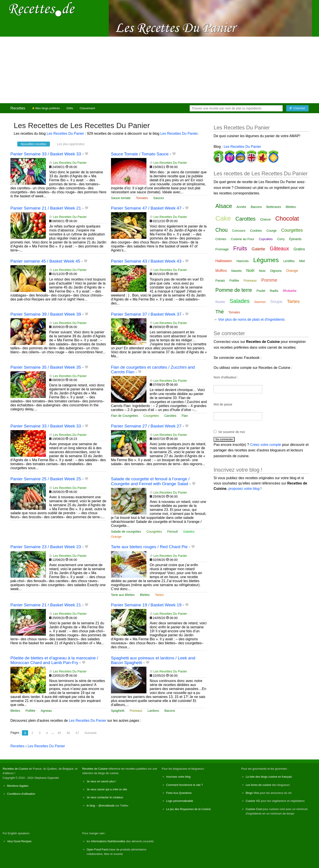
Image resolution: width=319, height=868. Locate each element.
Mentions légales (18, 786)
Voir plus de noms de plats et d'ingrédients (251, 319)
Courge (272, 231)
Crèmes (221, 239)
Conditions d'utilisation (21, 794)
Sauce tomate (121, 198)
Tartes (159, 595)
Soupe (276, 302)
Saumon (260, 302)
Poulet (261, 291)
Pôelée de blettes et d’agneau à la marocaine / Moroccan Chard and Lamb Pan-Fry (54, 660)
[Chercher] (297, 108)
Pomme (269, 280)
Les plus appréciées (71, 144)
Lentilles (289, 261)
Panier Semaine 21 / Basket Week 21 (46, 208)
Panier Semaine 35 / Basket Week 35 (46, 367)
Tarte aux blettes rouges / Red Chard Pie (149, 547)
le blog (91, 806)
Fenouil (172, 532)
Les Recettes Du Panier (65, 133)
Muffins (221, 271)
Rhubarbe (290, 291)
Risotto (220, 302)
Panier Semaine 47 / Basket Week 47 (146, 208)
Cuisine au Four (243, 239)
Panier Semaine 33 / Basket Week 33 (46, 154)
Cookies (256, 230)
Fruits (240, 248)
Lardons (153, 711)
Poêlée (30, 711)
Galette (258, 249)
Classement (87, 108)
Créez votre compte (266, 445)
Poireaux (136, 711)
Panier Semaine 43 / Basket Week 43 (146, 261)
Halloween (224, 261)
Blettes (145, 595)
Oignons (276, 271)
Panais (220, 281)
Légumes (266, 260)
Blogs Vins (252, 793)
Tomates (142, 198)
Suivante (90, 733)
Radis (274, 291)
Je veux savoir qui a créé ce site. (107, 789)
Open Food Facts (98, 849)
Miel (302, 261)
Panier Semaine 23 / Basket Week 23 (46, 547)
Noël (250, 271)
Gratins (299, 249)
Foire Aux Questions (179, 793)
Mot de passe (223, 404)
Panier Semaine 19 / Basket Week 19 (146, 605)
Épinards (295, 239)
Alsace (224, 206)
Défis (70, 108)
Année (241, 207)
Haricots (243, 261)
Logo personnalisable (180, 801)
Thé (220, 312)
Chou (221, 230)
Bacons (170, 711)
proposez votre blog (244, 489)
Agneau (46, 711)
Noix (262, 271)
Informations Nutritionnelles (108, 841)
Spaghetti (118, 711)
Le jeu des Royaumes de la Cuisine (188, 809)
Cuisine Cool (254, 809)
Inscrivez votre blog (178, 777)
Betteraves (274, 207)
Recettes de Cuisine (15, 769)
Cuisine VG (253, 801)
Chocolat (287, 219)
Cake (223, 218)
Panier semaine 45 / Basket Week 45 (45, 261)
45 (59, 733)
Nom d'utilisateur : (226, 377)
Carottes (170, 416)
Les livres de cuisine (258, 785)
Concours (239, 231)
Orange (116, 537)
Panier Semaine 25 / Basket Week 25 (46, 479)
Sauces (159, 198)
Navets (236, 271)
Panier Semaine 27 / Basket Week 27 (146, 426)
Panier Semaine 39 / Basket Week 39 (46, 314)
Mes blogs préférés (46, 108)
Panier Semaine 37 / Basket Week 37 (146, 314)
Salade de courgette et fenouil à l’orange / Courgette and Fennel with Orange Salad (150, 481)
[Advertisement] (159, 70)
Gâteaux (279, 249)
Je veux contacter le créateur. (105, 797)
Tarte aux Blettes (123, 595)
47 (77, 733)
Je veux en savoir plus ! (101, 781)
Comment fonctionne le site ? (185, 785)
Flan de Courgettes (124, 416)
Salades (189, 532)
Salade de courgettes (126, 532)
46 (68, 733)
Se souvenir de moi (231, 432)
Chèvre (265, 219)
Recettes (18, 108)
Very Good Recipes (19, 841)
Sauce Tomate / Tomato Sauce (140, 154)
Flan (185, 416)
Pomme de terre (234, 290)
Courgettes (151, 416)
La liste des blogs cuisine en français (269, 777)
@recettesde (106, 806)
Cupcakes (266, 239)
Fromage (222, 249)
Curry (281, 239)
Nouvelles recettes (34, 144)
